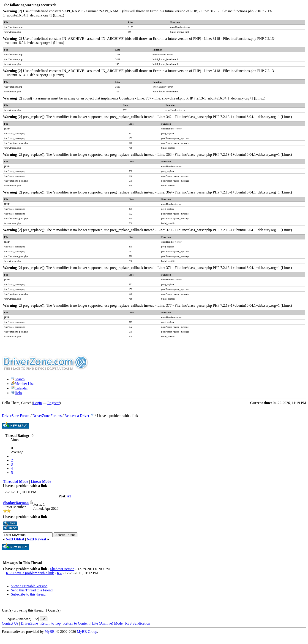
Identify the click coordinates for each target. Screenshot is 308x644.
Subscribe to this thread (28, 594)
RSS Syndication (138, 623)
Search (18, 379)
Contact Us (10, 623)
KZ (59, 573)
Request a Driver (77, 416)
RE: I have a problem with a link (30, 573)
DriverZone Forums (47, 416)
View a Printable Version (29, 586)
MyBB (50, 632)
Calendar (19, 388)
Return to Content (76, 623)
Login (38, 403)
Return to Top (51, 623)
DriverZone (29, 623)
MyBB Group (87, 632)
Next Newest (37, 539)
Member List (22, 384)
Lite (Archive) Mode (107, 623)
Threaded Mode (15, 482)
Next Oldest (15, 539)
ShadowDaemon (16, 503)
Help (16, 393)
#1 (69, 496)
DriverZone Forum (16, 416)
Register (53, 403)
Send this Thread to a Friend (32, 590)
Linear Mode (41, 482)
